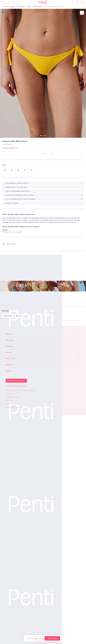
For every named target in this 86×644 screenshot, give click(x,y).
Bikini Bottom (38, 7)
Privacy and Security (12, 397)
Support (9, 353)
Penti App (9, 365)
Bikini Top (19, 316)
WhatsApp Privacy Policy (14, 407)
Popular (9, 334)
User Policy (9, 400)
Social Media (11, 359)
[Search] (8, 2)
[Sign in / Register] (78, 2)
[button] (41, 136)
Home (6, 7)
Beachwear (21, 7)
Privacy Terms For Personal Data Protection (20, 390)
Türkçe (8, 371)
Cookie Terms (10, 394)
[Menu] (4, 2)
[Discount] (13, 2)
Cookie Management (12, 404)
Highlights (10, 340)
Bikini (29, 7)
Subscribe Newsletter (18, 381)
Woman (13, 7)
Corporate (10, 346)
